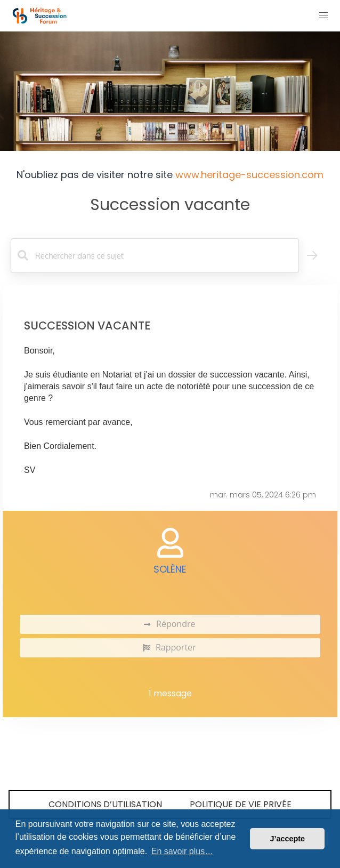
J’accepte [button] (287, 839)
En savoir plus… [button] (183, 851)
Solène (170, 569)
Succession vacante (170, 204)
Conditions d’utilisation (105, 804)
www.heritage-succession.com (249, 175)
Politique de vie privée (241, 804)
